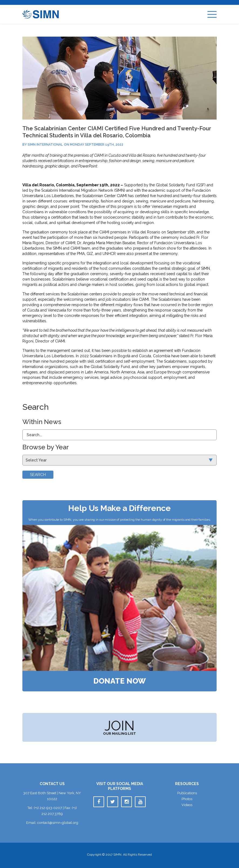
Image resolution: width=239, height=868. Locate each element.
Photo (187, 799)
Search (38, 475)
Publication (187, 793)
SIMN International (45, 145)
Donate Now (120, 681)
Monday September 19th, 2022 (97, 145)
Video (187, 805)
